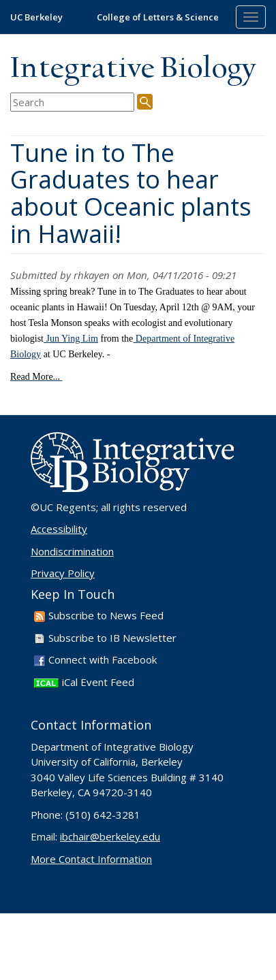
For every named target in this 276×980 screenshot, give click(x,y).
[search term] (72, 102)
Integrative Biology (133, 69)
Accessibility (59, 529)
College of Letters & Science (158, 17)
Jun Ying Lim (71, 339)
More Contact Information (91, 859)
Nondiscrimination (72, 551)
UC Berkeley (36, 17)
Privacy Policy (63, 573)
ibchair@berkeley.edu (110, 836)
